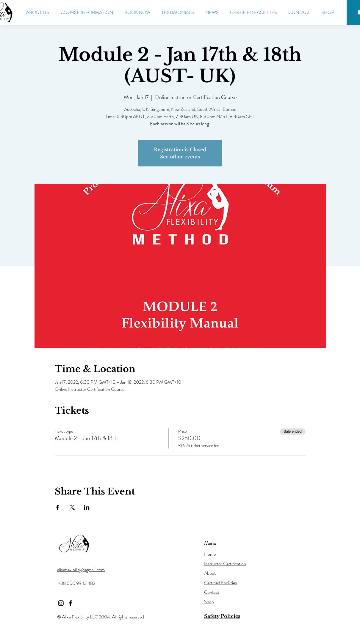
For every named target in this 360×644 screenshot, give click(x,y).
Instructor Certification (225, 564)
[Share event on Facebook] (58, 507)
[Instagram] (61, 603)
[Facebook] (70, 603)
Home (210, 554)
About (210, 573)
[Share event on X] (72, 507)
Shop (209, 602)
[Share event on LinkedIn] (87, 507)
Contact (212, 592)
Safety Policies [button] (222, 616)
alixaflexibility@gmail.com (81, 570)
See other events (180, 157)
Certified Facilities (220, 583)
